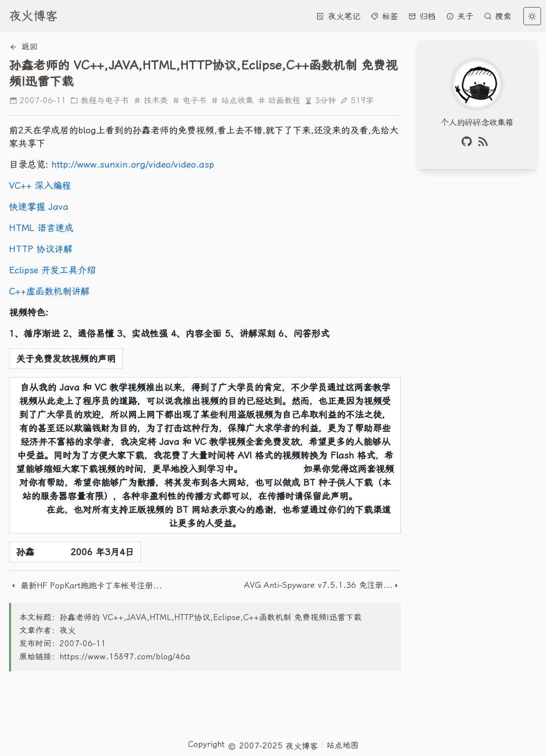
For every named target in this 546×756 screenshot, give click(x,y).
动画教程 (279, 100)
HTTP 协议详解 (41, 249)
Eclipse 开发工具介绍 (52, 270)
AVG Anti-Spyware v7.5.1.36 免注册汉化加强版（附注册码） (318, 585)
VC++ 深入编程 (40, 185)
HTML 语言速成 (41, 228)
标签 (384, 16)
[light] (532, 16)
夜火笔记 (338, 16)
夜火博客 (33, 16)
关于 (460, 16)
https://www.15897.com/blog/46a (125, 657)
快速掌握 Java (39, 207)
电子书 (189, 100)
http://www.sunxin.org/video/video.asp (133, 164)
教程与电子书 (99, 100)
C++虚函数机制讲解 (49, 291)
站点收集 (232, 100)
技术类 (150, 100)
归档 (422, 16)
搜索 (497, 16)
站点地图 (343, 745)
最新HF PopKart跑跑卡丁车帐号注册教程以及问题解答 (87, 586)
